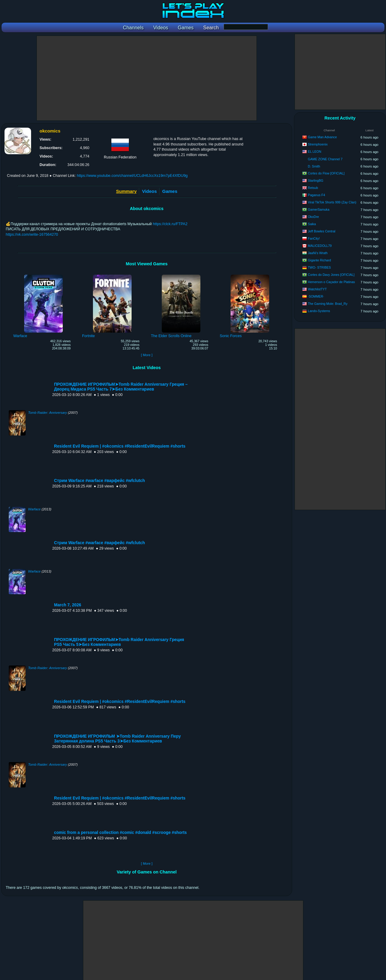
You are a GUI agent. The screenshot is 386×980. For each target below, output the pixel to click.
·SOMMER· (316, 296)
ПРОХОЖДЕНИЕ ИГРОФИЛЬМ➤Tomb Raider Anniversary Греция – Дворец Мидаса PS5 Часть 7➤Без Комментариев (121, 387)
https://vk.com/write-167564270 (32, 235)
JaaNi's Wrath (318, 253)
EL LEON (314, 152)
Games (170, 191)
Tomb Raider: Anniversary (48, 413)
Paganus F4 (316, 195)
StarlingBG (316, 180)
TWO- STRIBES (319, 267)
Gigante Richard (319, 260)
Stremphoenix (318, 144)
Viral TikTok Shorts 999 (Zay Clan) (332, 202)
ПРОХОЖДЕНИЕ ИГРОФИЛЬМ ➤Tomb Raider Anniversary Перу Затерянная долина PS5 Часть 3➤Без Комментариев (117, 739)
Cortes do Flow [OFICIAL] (326, 173)
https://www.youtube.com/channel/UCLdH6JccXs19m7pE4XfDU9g (132, 176)
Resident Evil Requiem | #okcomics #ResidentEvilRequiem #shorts (120, 446)
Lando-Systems (319, 311)
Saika (312, 224)
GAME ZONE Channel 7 (325, 159)
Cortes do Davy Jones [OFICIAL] (331, 275)
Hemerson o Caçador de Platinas (331, 282)
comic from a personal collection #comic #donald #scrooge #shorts (120, 833)
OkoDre (313, 217)
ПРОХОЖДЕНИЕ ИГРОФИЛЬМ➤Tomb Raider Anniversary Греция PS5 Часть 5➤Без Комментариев (119, 642)
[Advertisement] (147, 78)
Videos (150, 191)
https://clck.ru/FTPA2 (170, 224)
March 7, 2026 (68, 605)
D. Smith (314, 166)
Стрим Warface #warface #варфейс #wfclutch (99, 481)
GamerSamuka (319, 209)
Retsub (313, 188)
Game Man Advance (322, 137)
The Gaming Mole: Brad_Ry (328, 304)
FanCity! (314, 238)
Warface (34, 509)
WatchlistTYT (317, 289)
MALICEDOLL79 (320, 246)
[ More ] (147, 355)
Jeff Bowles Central (322, 231)
